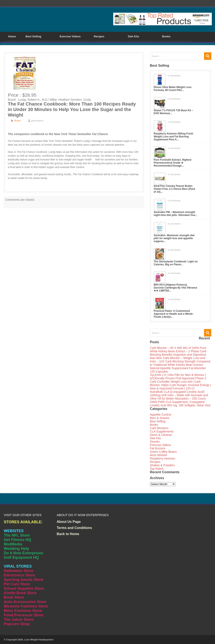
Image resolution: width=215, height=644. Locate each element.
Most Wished (158, 455)
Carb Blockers (159, 428)
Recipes (99, 36)
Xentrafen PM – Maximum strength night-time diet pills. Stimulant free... (175, 214)
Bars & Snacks (160, 418)
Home (12, 36)
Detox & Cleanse (161, 435)
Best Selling (33, 36)
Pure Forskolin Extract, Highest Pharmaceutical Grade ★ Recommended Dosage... (173, 163)
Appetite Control (160, 415)
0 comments (174, 76)
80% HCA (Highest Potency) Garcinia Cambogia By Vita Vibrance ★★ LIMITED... (175, 288)
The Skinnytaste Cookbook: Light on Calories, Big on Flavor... (176, 263)
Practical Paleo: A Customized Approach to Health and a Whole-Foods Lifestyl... (174, 314)
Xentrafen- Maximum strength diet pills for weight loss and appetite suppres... (174, 238)
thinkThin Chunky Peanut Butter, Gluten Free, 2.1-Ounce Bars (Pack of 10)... (174, 189)
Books (166, 36)
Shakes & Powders (162, 465)
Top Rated (157, 469)
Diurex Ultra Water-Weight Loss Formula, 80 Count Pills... (173, 89)
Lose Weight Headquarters (39, 640)
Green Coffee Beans (163, 452)
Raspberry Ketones (163, 458)
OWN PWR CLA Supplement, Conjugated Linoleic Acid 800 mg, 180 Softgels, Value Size (180, 404)
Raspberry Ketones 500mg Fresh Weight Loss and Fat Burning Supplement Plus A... (173, 137)
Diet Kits (134, 36)
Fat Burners (158, 448)
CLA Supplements (162, 431)
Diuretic (155, 442)
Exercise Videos (70, 36)
